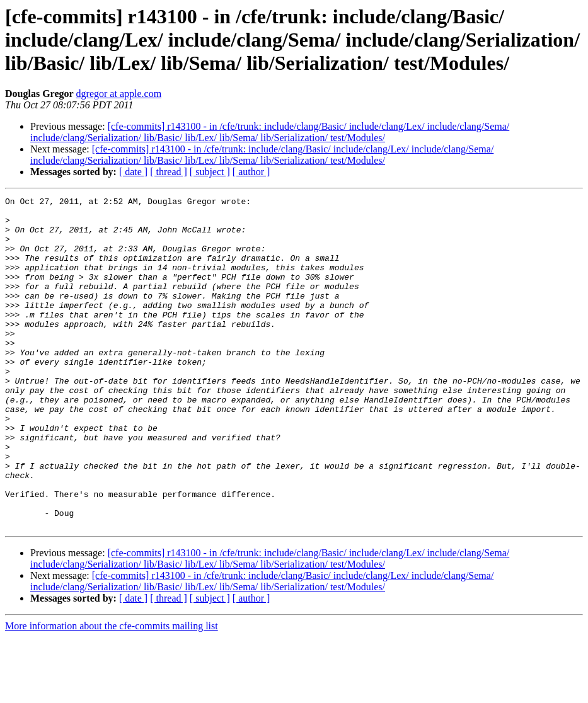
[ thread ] (169, 172)
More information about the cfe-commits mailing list (112, 692)
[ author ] (251, 172)
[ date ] (133, 172)
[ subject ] (210, 172)
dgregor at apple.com (119, 94)
